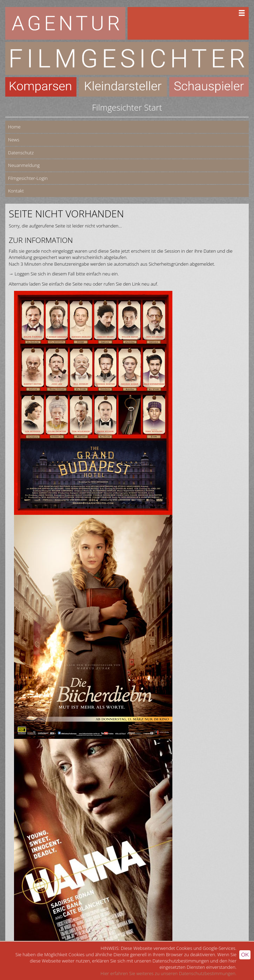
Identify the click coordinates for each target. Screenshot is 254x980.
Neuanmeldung (24, 165)
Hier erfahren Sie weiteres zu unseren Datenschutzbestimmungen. (169, 973)
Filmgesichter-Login (28, 178)
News (14, 140)
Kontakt (16, 191)
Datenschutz (21, 153)
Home (14, 127)
